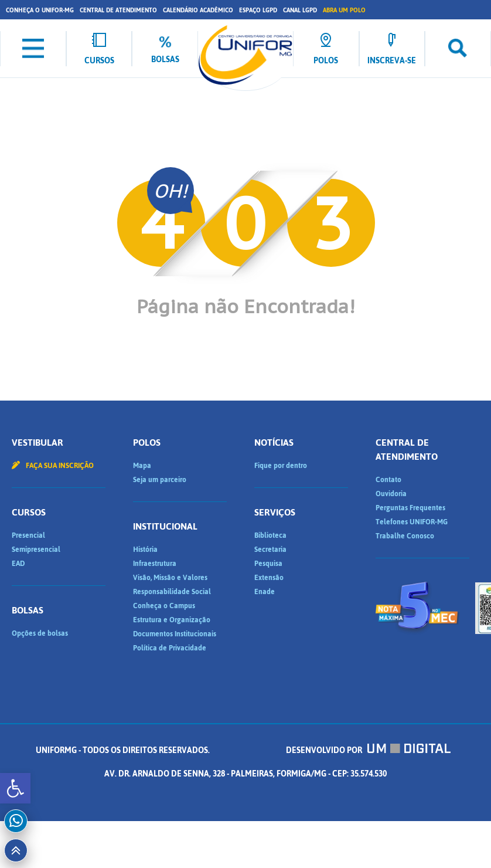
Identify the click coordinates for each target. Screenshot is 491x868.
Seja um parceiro (160, 480)
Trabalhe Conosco (405, 536)
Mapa (142, 466)
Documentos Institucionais (175, 634)
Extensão (269, 578)
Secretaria (270, 550)
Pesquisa (268, 564)
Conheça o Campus (164, 606)
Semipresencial (36, 550)
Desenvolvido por (369, 750)
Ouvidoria (391, 494)
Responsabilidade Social (172, 592)
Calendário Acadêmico (198, 10)
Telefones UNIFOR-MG (412, 522)
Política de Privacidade (170, 648)
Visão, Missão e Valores (170, 578)
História (145, 550)
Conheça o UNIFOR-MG (40, 10)
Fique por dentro (281, 466)
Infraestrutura (155, 564)
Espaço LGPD (258, 10)
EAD (18, 564)
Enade (265, 592)
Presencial (28, 535)
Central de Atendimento (118, 10)
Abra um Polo (344, 10)
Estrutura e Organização (172, 620)
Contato (388, 480)
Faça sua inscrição (53, 466)
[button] (15, 788)
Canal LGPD (300, 10)
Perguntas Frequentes (410, 508)
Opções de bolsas (40, 633)
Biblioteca (270, 535)
